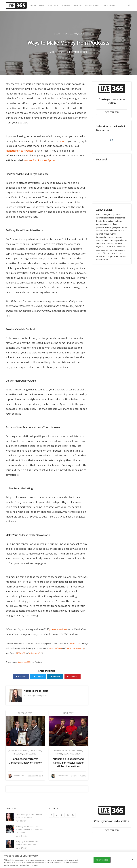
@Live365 (20, 653)
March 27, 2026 (22, 848)
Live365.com (74, 643)
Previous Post (25, 713)
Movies (59, 754)
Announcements (92, 5)
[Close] (133, 859)
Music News (35, 751)
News (42, 5)
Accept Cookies (102, 860)
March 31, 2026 (22, 836)
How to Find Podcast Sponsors (41, 160)
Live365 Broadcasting (75, 648)
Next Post (68, 713)
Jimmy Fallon (15, 751)
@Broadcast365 (35, 653)
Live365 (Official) (55, 648)
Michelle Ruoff (40, 691)
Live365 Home (109, 5)
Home (33, 5)
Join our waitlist (58, 629)
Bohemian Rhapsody (64, 751)
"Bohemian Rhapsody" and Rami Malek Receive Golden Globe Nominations (68, 763)
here (62, 141)
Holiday (18, 754)
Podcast (57, 34)
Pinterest (73, 677)
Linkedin (55, 677)
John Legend (30, 754)
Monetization (70, 34)
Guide (81, 34)
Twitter (38, 677)
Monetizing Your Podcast (20, 151)
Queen (79, 751)
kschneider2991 (24, 662)
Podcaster (66, 5)
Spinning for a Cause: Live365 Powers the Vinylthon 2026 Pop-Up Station (30, 829)
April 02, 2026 (21, 821)
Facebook (21, 677)
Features (78, 5)
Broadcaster (53, 5)
